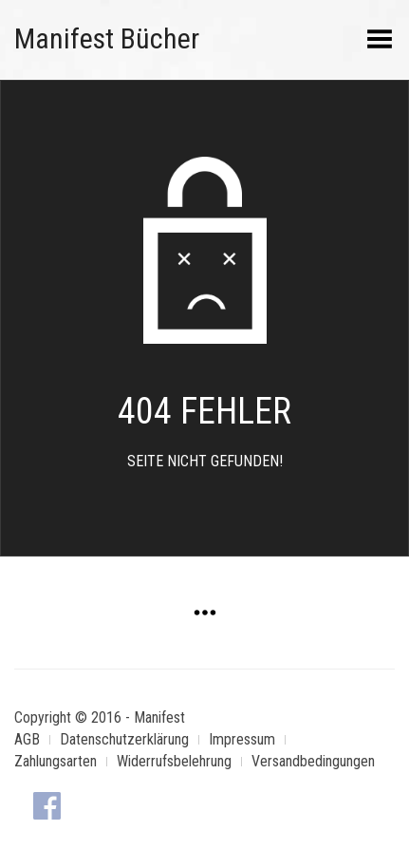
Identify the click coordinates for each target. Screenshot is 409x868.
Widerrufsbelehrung (174, 761)
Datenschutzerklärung (124, 739)
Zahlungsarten (56, 761)
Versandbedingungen (313, 761)
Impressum (242, 739)
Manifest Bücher (107, 38)
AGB (27, 739)
